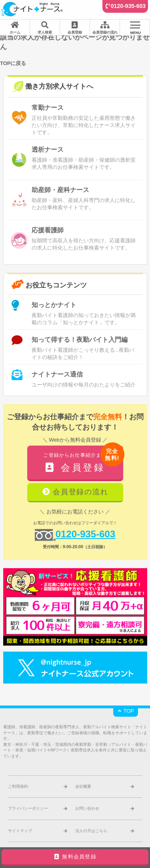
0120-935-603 (128, 6)
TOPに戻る (13, 63)
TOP (126, 711)
